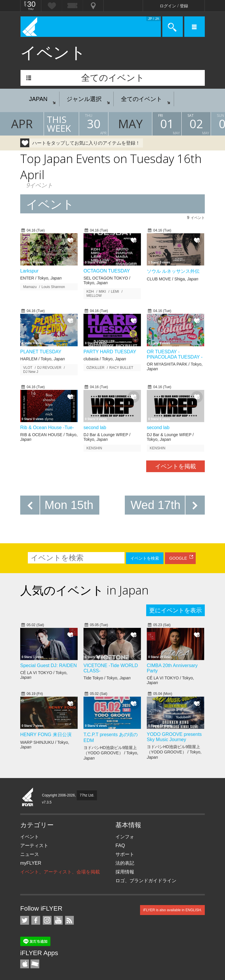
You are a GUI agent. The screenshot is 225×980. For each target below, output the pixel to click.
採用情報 (125, 872)
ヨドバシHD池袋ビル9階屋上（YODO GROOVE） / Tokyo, (111, 753)
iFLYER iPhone (25, 964)
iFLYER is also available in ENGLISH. (172, 910)
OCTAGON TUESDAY (107, 271)
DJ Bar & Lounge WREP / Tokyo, (107, 437)
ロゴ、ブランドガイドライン (146, 881)
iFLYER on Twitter (25, 920)
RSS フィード (69, 920)
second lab (95, 428)
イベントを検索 (145, 558)
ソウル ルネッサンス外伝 (173, 271)
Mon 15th (69, 505)
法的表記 (125, 863)
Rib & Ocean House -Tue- (47, 428)
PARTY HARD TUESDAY (110, 352)
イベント (30, 837)
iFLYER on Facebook (36, 920)
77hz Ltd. (87, 795)
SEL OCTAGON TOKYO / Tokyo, (107, 280)
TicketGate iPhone (35, 964)
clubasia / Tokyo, (105, 359)
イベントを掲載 (175, 466)
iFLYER (28, 797)
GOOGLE (178, 558)
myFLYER (31, 863)
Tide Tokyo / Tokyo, (107, 678)
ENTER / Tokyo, (41, 278)
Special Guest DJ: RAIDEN (48, 665)
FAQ (120, 845)
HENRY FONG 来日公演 (46, 735)
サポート (125, 854)
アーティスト (34, 845)
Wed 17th (156, 505)
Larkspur (29, 271)
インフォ (125, 837)
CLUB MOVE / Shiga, (173, 279)
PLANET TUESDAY (41, 352)
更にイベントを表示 (175, 610)
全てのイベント (113, 78)
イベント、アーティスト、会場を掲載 (60, 872)
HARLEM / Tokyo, (42, 359)
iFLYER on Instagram (47, 920)
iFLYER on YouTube (58, 920)
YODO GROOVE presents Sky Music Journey (174, 737)
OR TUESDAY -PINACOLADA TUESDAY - (175, 354)
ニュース (30, 854)
